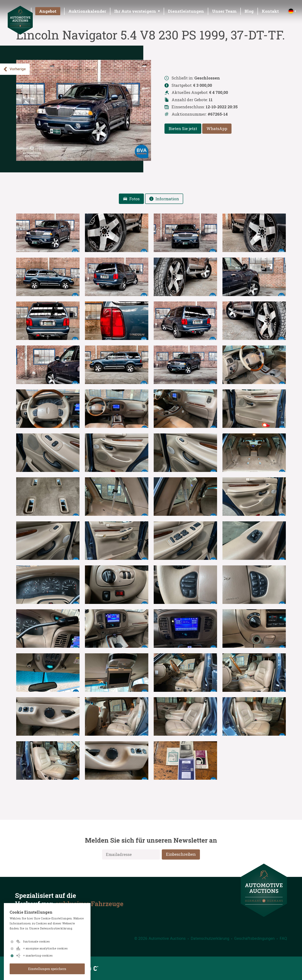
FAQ (283, 938)
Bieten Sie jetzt (183, 129)
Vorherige (14, 69)
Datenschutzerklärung (210, 938)
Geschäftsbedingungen (254, 938)
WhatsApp (217, 129)
